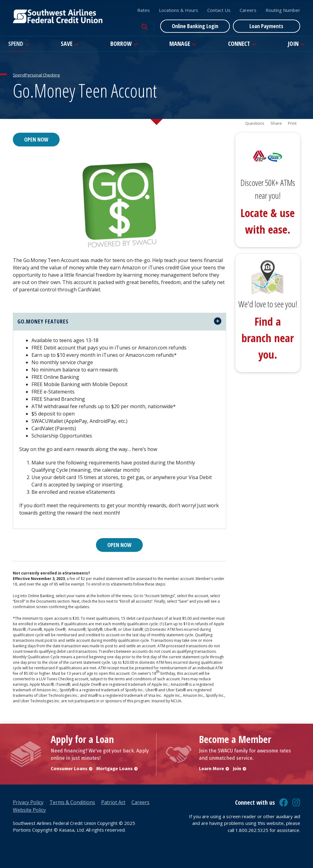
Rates (144, 10)
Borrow (121, 44)
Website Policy (29, 810)
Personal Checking (42, 75)
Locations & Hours (179, 10)
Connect (239, 44)
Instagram (296, 803)
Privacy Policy (28, 802)
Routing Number (283, 10)
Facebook (284, 803)
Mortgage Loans (115, 769)
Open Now (36, 139)
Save (67, 44)
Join (293, 44)
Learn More (212, 769)
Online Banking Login (195, 26)
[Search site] (145, 27)
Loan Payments (266, 26)
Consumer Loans (69, 769)
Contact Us (219, 10)
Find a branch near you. (268, 338)
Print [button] (292, 123)
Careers (248, 10)
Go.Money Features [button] (43, 321)
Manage (180, 44)
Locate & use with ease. (268, 221)
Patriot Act (113, 802)
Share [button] (276, 123)
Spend (16, 44)
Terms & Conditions (72, 802)
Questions (255, 123)
